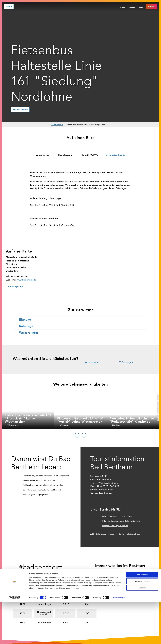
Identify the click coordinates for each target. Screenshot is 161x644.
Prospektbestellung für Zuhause (115, 526)
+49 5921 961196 (89, 155)
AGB (92, 534)
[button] (151, 6)
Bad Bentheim (57, 125)
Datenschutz (101, 534)
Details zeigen (119, 640)
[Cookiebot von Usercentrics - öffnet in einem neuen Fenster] (14, 640)
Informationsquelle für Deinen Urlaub (117, 516)
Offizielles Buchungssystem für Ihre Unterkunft (121, 521)
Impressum (113, 534)
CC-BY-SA (158, 418)
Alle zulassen (142, 617)
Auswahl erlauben (142, 623)
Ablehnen (142, 630)
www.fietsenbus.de (115, 155)
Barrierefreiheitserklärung (129, 534)
